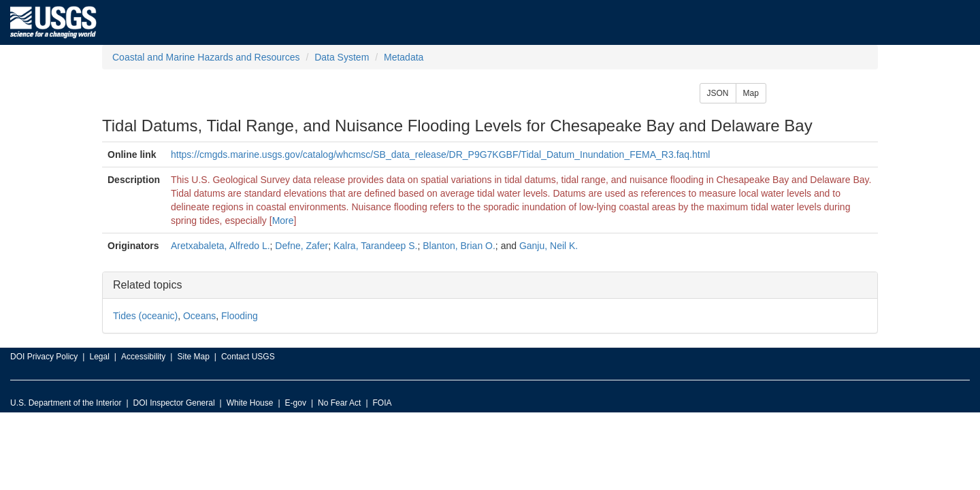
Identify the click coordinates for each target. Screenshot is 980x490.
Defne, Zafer (301, 246)
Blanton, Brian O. (459, 246)
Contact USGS (248, 357)
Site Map (193, 357)
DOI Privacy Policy (44, 357)
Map (751, 93)
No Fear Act (339, 403)
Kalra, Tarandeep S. (376, 246)
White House (250, 403)
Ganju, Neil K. (549, 246)
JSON (718, 93)
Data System (342, 57)
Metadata (404, 57)
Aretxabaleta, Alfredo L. (220, 246)
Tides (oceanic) (145, 316)
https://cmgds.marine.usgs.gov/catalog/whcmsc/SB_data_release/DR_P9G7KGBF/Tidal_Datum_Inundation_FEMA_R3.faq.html (440, 154)
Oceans (199, 316)
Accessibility (143, 357)
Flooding (240, 316)
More (283, 220)
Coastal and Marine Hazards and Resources (206, 57)
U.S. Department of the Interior (66, 403)
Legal (99, 357)
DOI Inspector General (174, 403)
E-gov (296, 403)
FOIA (382, 403)
